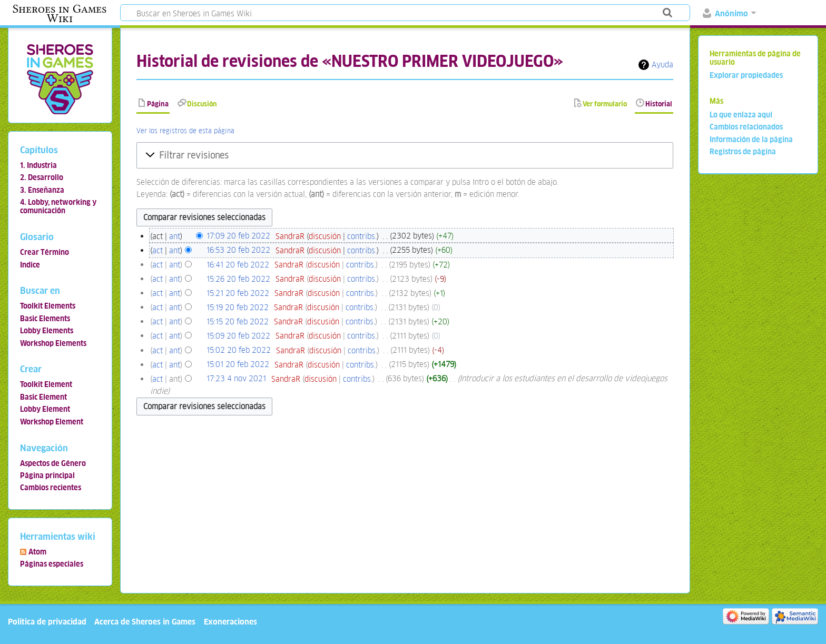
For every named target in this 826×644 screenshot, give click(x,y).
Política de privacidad (47, 622)
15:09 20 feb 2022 (238, 336)
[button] (405, 155)
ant (175, 236)
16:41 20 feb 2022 (238, 265)
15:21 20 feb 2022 (238, 293)
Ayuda (662, 65)
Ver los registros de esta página (185, 131)
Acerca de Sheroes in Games (145, 622)
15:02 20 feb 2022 (239, 350)
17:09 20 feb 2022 (238, 236)
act (158, 250)
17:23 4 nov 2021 (236, 379)
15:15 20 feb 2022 (238, 321)
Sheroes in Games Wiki (60, 14)
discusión (325, 236)
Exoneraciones (230, 622)
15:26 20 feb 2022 (238, 279)
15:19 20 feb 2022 (238, 307)
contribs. (362, 236)
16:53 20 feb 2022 (238, 250)
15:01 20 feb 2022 (238, 365)
